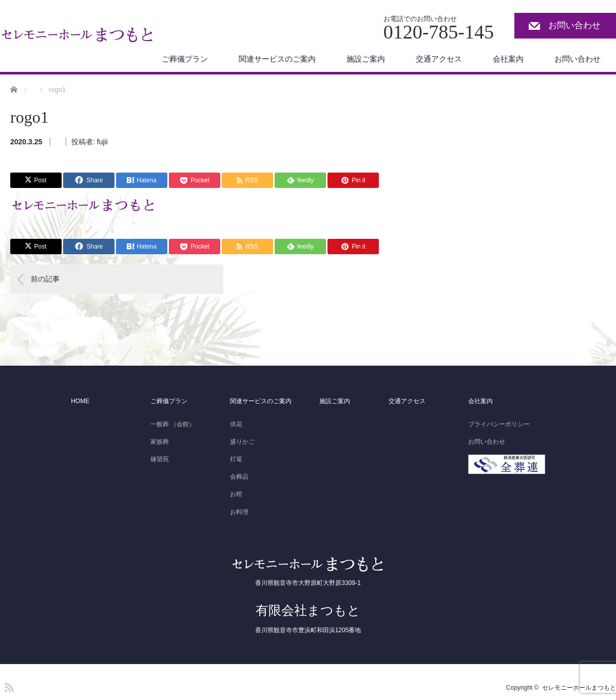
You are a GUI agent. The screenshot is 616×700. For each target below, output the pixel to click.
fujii (102, 142)
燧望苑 (160, 459)
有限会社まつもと (308, 610)
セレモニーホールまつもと (579, 688)
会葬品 (239, 477)
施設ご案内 (366, 59)
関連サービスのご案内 (277, 59)
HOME (80, 401)
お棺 (236, 494)
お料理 (239, 512)
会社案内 (508, 59)
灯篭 (236, 459)
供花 (236, 424)
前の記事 (45, 279)
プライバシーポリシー (499, 424)
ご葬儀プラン (185, 59)
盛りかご (242, 442)
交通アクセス (439, 59)
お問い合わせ (574, 25)
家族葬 (160, 442)
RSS (8, 686)
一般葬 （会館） (173, 424)
